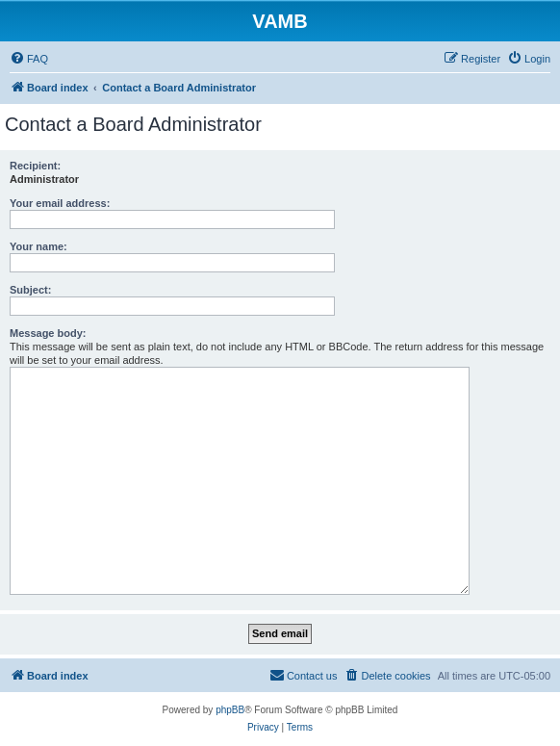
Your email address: (60, 203)
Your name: (38, 246)
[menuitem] (29, 59)
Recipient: (35, 166)
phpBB (230, 710)
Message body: (48, 333)
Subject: (30, 290)
